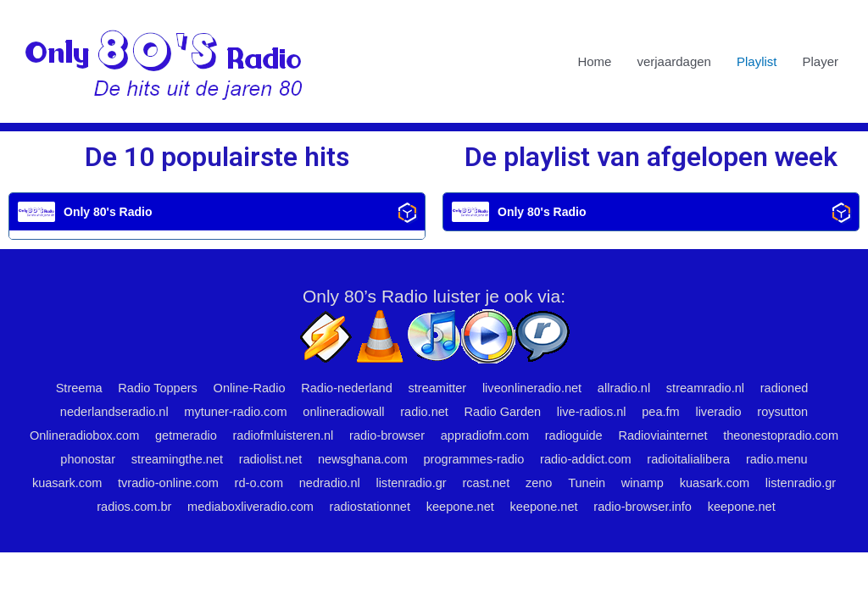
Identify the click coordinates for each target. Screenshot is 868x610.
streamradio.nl (712, 388)
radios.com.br (344, 506)
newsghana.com (518, 460)
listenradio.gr (620, 482)
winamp (90, 506)
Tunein (801, 482)
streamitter (436, 388)
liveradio (727, 412)
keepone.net (679, 506)
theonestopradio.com (132, 460)
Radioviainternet (737, 436)
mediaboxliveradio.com (463, 506)
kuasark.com (266, 482)
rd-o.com (463, 482)
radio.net (424, 412)
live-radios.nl (596, 412)
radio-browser (453, 436)
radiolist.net (424, 460)
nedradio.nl (536, 482)
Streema (67, 388)
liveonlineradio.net (534, 388)
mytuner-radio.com (230, 412)
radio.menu (182, 482)
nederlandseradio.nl (105, 412)
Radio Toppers (148, 388)
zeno (751, 482)
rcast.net (698, 482)
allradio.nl (628, 388)
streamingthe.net (328, 460)
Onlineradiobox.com (141, 436)
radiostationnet (586, 506)
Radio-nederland (343, 388)
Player (820, 61)
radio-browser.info (394, 530)
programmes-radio (634, 460)
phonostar (236, 460)
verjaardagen (674, 61)
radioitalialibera (91, 482)
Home (594, 61)
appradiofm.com (554, 436)
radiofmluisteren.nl (346, 436)
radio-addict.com (749, 460)
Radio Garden (505, 412)
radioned (793, 388)
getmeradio (246, 436)
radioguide (645, 436)
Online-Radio (243, 388)
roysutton (793, 412)
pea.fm (668, 412)
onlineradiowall (341, 412)
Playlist (757, 61)
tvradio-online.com (370, 482)
